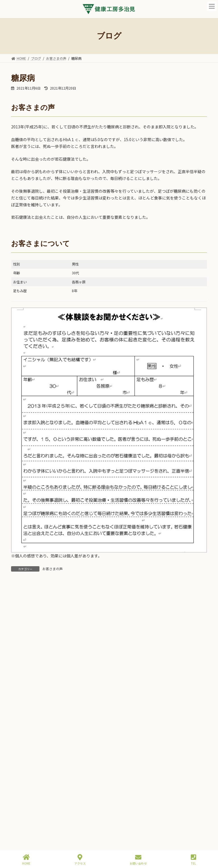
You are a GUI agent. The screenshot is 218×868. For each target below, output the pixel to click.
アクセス (80, 860)
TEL (193, 860)
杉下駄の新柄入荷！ (56, 729)
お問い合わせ (138, 860)
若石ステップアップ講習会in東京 (68, 793)
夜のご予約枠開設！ (56, 665)
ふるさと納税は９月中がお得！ (66, 697)
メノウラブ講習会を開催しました (68, 825)
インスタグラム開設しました (64, 761)
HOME (26, 860)
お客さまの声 (53, 569)
